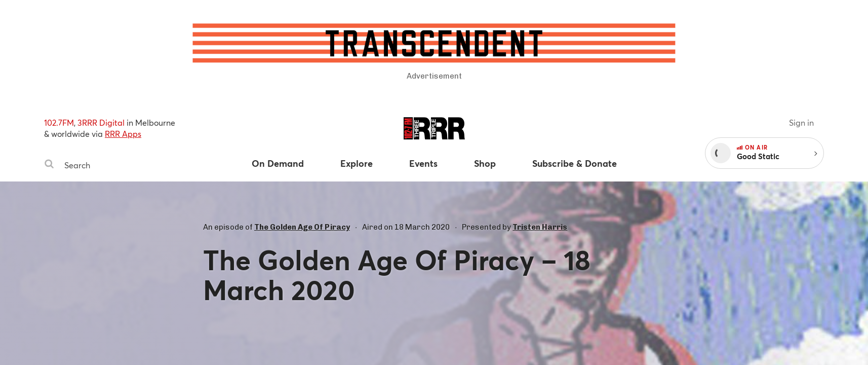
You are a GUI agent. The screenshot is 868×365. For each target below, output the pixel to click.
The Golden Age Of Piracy (302, 227)
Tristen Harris (540, 227)
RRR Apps (123, 134)
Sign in (801, 122)
